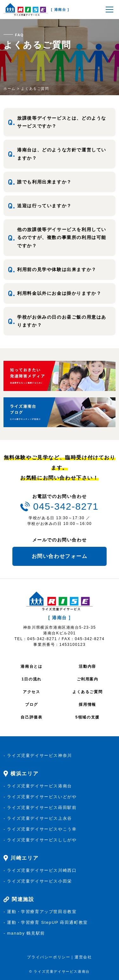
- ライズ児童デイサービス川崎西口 (40, 870)
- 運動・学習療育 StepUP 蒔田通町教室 (46, 922)
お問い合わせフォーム (60, 556)
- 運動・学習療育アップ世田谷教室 (40, 912)
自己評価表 (31, 717)
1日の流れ (32, 679)
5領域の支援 (87, 717)
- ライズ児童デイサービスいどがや (40, 797)
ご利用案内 (88, 679)
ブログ (32, 705)
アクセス (31, 692)
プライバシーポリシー (49, 957)
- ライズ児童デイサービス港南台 (38, 786)
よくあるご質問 (87, 692)
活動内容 (87, 666)
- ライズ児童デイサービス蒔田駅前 (40, 808)
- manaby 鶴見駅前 (24, 933)
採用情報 (87, 705)
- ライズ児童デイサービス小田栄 (38, 881)
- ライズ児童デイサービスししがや (40, 840)
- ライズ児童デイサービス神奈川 (38, 755)
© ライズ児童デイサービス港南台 (60, 971)
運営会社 (83, 957)
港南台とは (31, 666)
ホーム (10, 89)
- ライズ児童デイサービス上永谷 (38, 818)
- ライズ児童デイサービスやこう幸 (40, 829)
